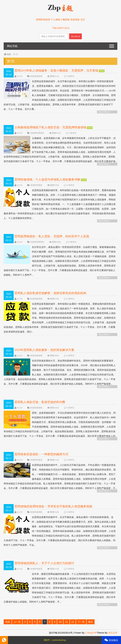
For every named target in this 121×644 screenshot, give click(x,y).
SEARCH (76, 36)
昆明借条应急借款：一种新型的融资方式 (41, 454)
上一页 (17, 622)
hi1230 (20, 76)
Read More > (105, 112)
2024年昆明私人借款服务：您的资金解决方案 (44, 350)
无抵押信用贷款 (37, 133)
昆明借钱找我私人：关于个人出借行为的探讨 (44, 563)
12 (73, 622)
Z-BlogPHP (91, 633)
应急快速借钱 (36, 76)
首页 (9, 54)
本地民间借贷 (36, 185)
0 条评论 (71, 76)
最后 (91, 622)
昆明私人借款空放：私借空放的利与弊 (40, 402)
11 (66, 622)
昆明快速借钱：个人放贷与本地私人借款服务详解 (47, 180)
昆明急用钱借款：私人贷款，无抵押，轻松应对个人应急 (52, 236)
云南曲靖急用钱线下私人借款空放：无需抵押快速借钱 (50, 127)
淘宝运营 (113, 633)
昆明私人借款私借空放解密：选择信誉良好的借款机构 (50, 293)
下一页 (81, 622)
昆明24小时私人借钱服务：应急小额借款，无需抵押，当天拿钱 (56, 71)
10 (60, 622)
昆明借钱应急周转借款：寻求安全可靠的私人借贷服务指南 (53, 506)
